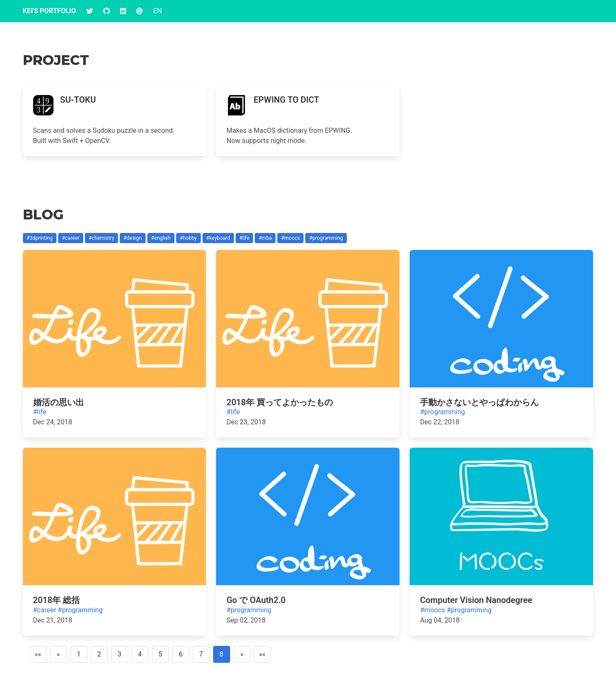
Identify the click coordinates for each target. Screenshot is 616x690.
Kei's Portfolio (49, 11)
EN (158, 11)
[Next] (242, 654)
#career (45, 610)
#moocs (432, 610)
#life (40, 412)
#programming (442, 412)
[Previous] (59, 654)
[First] (38, 654)
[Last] (262, 654)
